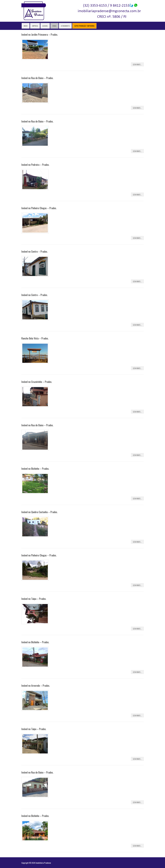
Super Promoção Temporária (84, 26)
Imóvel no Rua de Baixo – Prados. (37, 78)
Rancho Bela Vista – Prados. (35, 338)
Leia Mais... (137, 64)
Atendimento (65, 26)
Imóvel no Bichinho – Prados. (35, 469)
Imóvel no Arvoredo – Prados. (36, 686)
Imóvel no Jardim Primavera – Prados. (40, 34)
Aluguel (45, 26)
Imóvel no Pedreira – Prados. (35, 165)
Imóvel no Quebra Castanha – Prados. (39, 512)
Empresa (35, 26)
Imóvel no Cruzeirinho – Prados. (37, 382)
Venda (54, 26)
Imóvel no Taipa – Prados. (34, 599)
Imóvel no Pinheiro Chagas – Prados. (39, 208)
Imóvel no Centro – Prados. (35, 251)
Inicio (26, 26)
